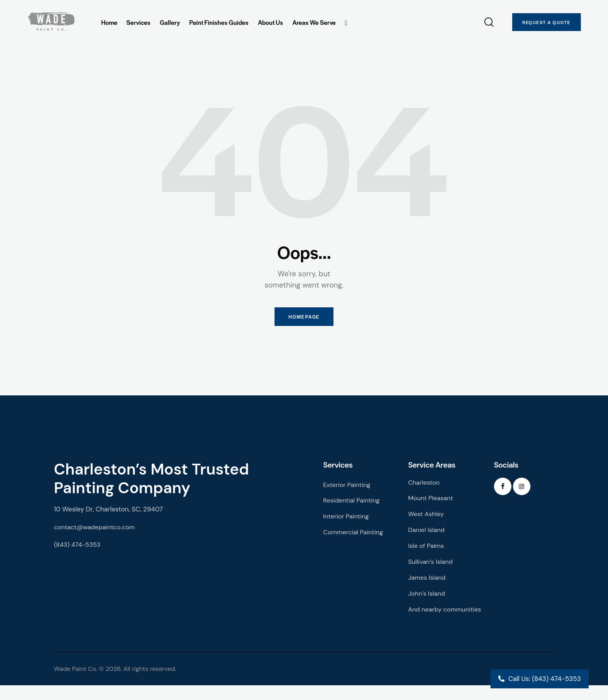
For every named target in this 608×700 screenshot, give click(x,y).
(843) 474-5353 (78, 548)
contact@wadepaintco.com (96, 530)
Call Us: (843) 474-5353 (545, 679)
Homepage (304, 318)
